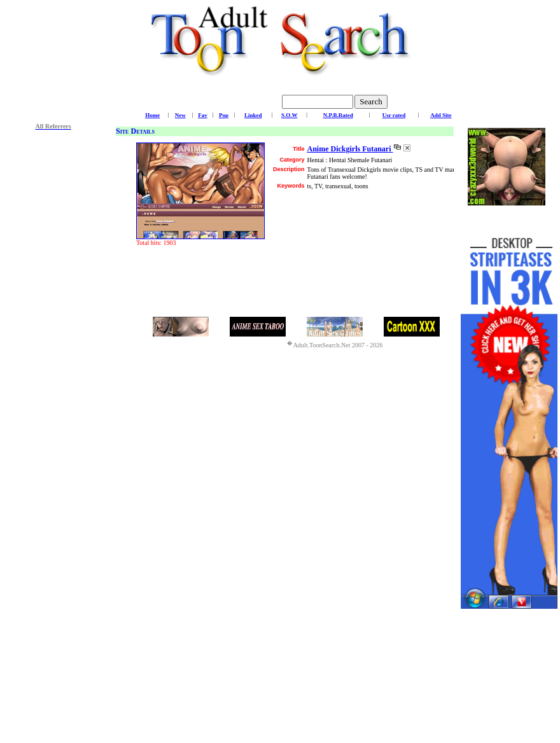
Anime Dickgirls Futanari (350, 149)
